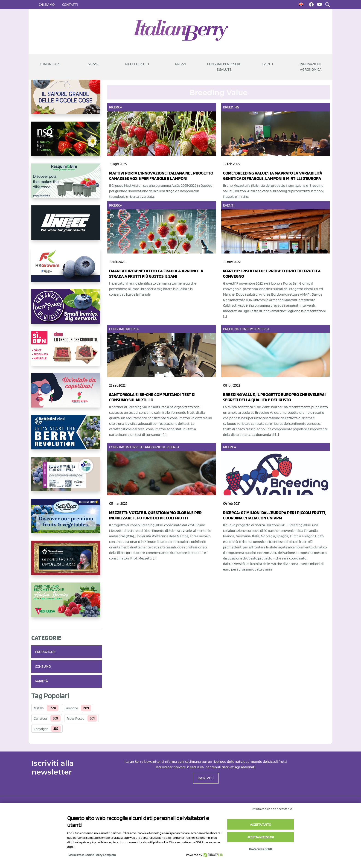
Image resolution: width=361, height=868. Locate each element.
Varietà (42, 681)
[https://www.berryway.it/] (67, 310)
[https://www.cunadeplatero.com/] (67, 562)
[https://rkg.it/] (67, 268)
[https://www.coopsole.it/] (67, 352)
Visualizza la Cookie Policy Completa (92, 855)
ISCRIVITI (206, 778)
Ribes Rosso (76, 719)
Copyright (41, 729)
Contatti (70, 4)
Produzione (45, 652)
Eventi (229, 205)
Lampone (71, 708)
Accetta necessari (261, 837)
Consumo (43, 666)
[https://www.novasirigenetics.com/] (67, 143)
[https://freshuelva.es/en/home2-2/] (67, 603)
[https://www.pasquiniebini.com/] (67, 184)
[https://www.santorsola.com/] (67, 101)
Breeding (231, 107)
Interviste (135, 447)
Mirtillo (39, 708)
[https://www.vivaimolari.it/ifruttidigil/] (67, 394)
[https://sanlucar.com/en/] (67, 520)
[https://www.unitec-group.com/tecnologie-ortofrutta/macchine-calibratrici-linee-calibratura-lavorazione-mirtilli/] (67, 226)
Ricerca (116, 107)
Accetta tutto (261, 824)
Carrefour (41, 719)
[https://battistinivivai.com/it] (67, 436)
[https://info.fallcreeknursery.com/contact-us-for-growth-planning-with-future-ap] (67, 478)
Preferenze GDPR (261, 849)
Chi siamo (47, 4)
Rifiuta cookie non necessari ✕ (272, 809)
